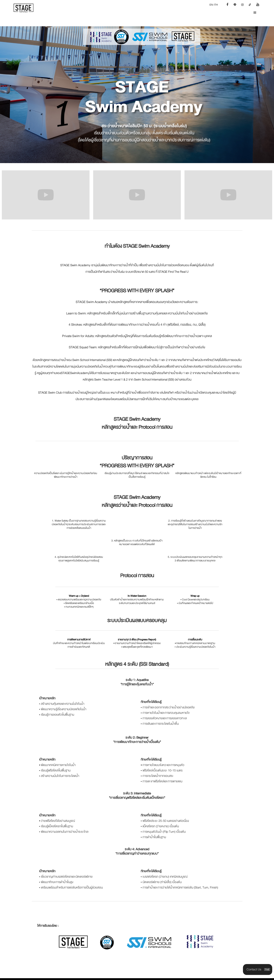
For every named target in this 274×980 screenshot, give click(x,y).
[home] (26, 8)
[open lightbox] (46, 195)
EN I (212, 5)
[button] (255, 13)
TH (216, 5)
